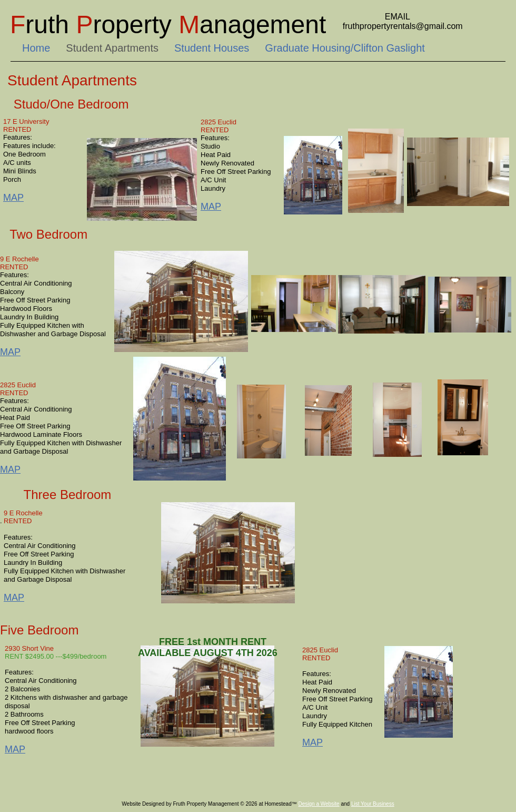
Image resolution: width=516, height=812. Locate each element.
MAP (10, 352)
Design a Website (319, 804)
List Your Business (373, 804)
